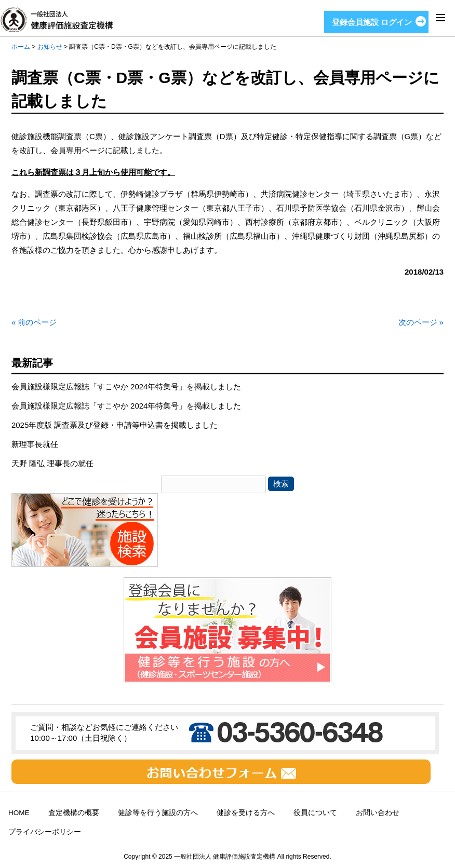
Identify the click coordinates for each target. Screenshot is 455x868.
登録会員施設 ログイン (372, 22)
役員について (315, 813)
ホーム (21, 47)
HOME (19, 813)
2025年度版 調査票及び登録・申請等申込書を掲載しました (115, 425)
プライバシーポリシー (45, 832)
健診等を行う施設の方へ (158, 813)
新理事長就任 (35, 444)
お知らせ (50, 47)
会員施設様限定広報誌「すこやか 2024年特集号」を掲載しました (126, 386)
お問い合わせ (378, 813)
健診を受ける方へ (246, 813)
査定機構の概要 (74, 813)
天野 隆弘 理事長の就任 (52, 463)
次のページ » (421, 322)
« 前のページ (34, 322)
